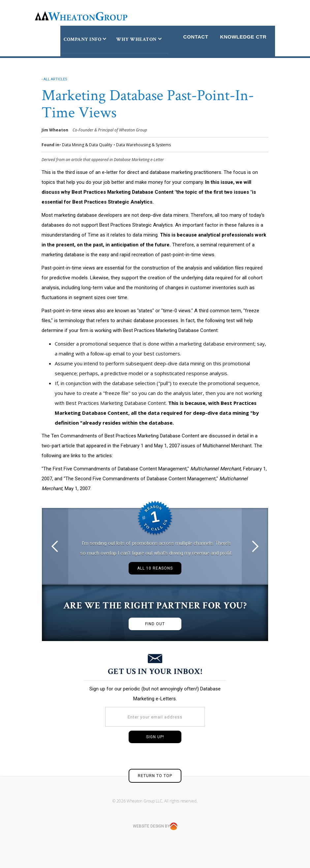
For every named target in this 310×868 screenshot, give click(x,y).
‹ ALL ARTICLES (54, 79)
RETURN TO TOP (155, 776)
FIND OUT (155, 624)
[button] (55, 546)
